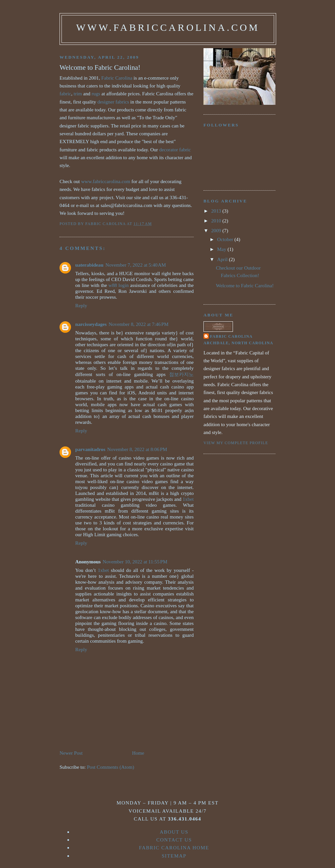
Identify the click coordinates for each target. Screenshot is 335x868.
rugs (96, 94)
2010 (217, 221)
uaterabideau (89, 265)
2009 (217, 230)
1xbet (188, 499)
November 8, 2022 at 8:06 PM (137, 449)
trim (78, 94)
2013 (217, 211)
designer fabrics (113, 102)
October (226, 239)
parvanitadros (90, 449)
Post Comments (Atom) (111, 767)
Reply (81, 305)
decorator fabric (175, 150)
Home (138, 753)
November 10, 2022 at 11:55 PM (135, 562)
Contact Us (174, 840)
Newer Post (71, 753)
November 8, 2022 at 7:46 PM (139, 324)
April (223, 259)
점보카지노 (181, 374)
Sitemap (174, 856)
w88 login (118, 285)
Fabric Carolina (117, 78)
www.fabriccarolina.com (168, 28)
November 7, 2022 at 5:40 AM (136, 265)
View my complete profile (236, 443)
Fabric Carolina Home (174, 848)
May (222, 249)
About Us (174, 832)
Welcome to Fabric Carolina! (245, 285)
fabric (65, 94)
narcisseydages (91, 324)
